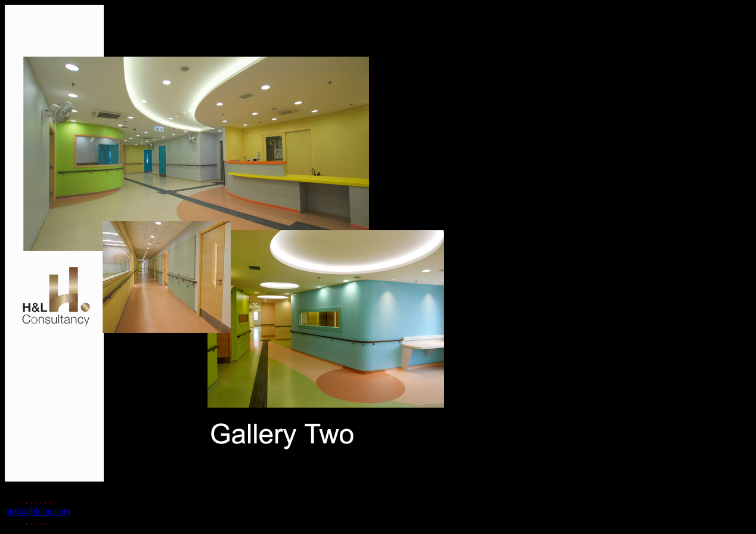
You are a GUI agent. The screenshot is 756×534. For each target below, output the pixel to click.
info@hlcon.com (39, 511)
